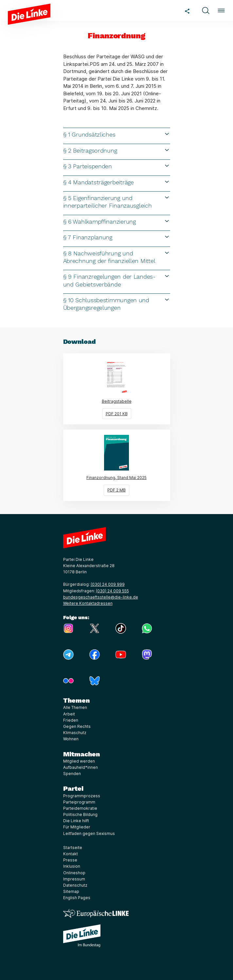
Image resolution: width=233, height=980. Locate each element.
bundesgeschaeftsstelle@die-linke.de (101, 597)
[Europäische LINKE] (96, 913)
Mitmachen (81, 754)
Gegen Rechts (77, 726)
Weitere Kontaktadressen (88, 603)
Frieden (71, 720)
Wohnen (71, 739)
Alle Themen (75, 707)
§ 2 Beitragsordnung (117, 150)
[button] (206, 10)
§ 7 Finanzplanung (117, 237)
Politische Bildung (80, 814)
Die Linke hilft (76, 821)
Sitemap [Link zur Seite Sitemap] (71, 891)
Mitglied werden (79, 761)
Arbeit (69, 714)
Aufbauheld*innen (81, 767)
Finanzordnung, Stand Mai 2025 (128, 465)
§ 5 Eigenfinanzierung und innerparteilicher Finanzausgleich (117, 202)
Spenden (72, 774)
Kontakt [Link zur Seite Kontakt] (71, 854)
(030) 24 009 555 (112, 591)
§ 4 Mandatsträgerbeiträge (117, 182)
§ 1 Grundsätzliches (117, 134)
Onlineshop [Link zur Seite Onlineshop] (74, 873)
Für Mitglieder (77, 827)
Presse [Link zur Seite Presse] (70, 860)
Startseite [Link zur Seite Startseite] (73, 848)
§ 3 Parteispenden (117, 166)
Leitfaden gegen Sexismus (89, 833)
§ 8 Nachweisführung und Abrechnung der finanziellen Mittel (117, 257)
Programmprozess (82, 796)
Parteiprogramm (79, 802)
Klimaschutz (75, 733)
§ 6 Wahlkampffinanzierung (117, 221)
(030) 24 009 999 (108, 584)
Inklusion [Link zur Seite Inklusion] (72, 866)
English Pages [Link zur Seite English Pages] (77, 898)
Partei (73, 788)
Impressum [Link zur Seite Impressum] (74, 879)
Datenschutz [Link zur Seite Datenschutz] (75, 885)
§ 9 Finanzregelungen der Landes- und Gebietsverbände (117, 280)
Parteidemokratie (80, 808)
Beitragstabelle (136, 389)
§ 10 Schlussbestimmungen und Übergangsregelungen (117, 304)
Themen (76, 700)
